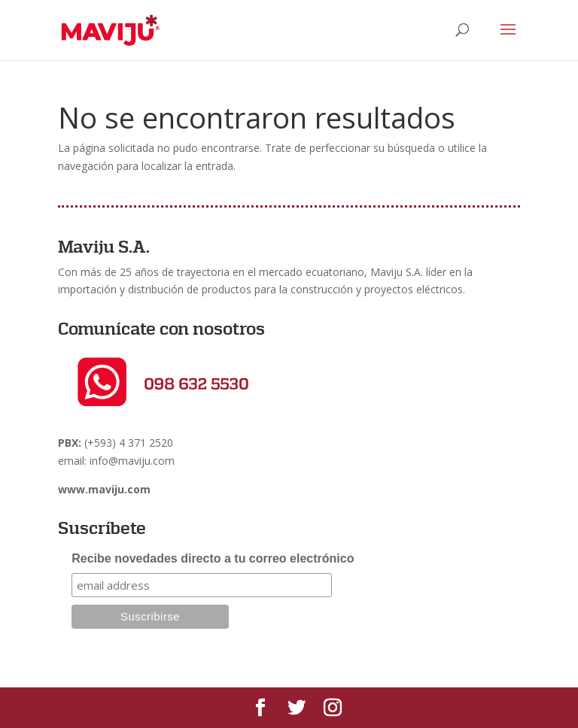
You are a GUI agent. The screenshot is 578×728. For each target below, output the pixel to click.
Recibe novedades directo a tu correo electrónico (213, 558)
